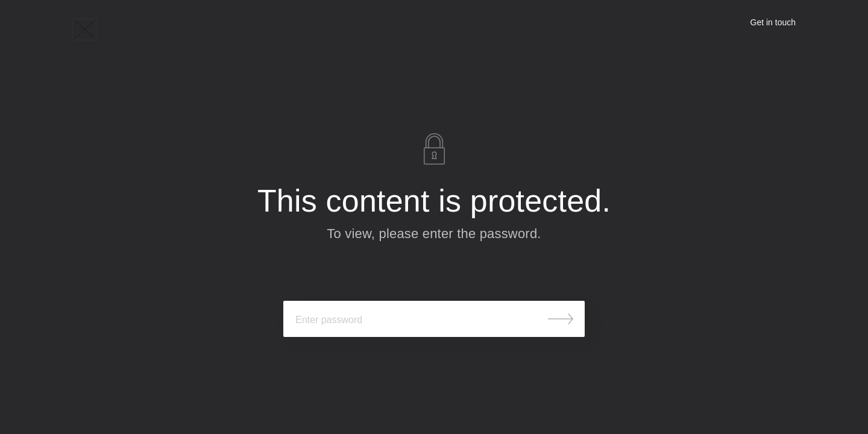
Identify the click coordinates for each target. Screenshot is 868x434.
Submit (561, 319)
